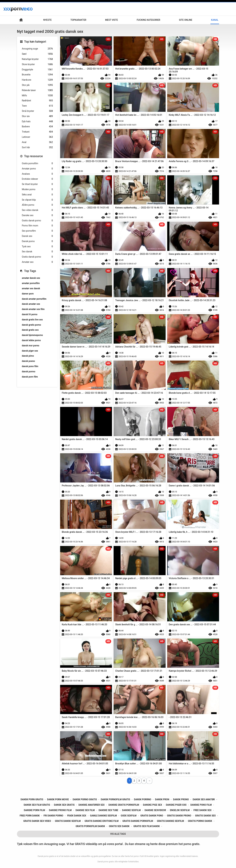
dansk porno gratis (85, 799)
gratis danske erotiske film (102, 821)
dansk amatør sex (31, 304)
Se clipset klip (37, 200)
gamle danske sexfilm (103, 816)
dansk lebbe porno (31, 340)
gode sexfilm (129, 816)
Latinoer (37, 137)
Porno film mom (37, 226)
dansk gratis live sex (32, 320)
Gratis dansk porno (37, 221)
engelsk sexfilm (180, 810)
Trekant (37, 132)
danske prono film (60, 810)
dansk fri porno (30, 314)
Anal (37, 142)
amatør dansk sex (31, 278)
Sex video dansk (37, 210)
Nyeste (48, 20)
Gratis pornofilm (37, 163)
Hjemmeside (21, 20)
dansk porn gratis (32, 799)
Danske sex (37, 215)
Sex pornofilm (37, 231)
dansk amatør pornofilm (34, 299)
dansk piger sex (30, 351)
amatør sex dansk (31, 288)
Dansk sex (37, 236)
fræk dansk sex (77, 816)
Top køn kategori (35, 42)
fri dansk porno (53, 816)
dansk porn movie (58, 799)
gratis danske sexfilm (170, 821)
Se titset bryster (37, 184)
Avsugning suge (37, 49)
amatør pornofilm (31, 283)
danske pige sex (152, 805)
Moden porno (37, 189)
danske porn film (35, 810)
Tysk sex (37, 247)
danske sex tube (108, 810)
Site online (186, 20)
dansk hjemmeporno (32, 335)
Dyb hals (37, 122)
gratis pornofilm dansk (90, 826)
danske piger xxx (176, 805)
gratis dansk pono (152, 816)
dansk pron (162, 799)
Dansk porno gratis (106, 862)
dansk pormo (29, 371)
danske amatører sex (91, 805)
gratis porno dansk (200, 821)
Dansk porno (37, 241)
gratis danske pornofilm (138, 821)
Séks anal (37, 195)
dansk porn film (30, 377)
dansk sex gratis (64, 805)
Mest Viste (111, 20)
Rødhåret (37, 101)
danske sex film (85, 810)
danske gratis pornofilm (124, 805)
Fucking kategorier (148, 20)
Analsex (37, 174)
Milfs (37, 96)
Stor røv (37, 116)
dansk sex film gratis (37, 805)
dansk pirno (28, 356)
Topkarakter (78, 20)
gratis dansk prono (179, 816)
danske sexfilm (131, 810)
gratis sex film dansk (147, 826)
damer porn (28, 294)
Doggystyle (37, 70)
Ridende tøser (37, 90)
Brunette (37, 75)
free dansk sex (203, 810)
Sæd (37, 54)
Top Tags (30, 271)
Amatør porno (37, 169)
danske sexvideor (155, 810)
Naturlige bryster (37, 59)
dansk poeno (28, 361)
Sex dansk (37, 252)
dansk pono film (30, 366)
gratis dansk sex (205, 816)
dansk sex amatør (204, 799)
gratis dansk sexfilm (68, 821)
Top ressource (33, 156)
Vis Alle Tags (118, 834)
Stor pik (37, 85)
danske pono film (201, 805)
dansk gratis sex (30, 330)
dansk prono (181, 799)
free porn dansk (30, 816)
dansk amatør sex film (33, 309)
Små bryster (37, 111)
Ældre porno (37, 205)
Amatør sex (37, 262)
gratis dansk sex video (37, 821)
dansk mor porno (31, 346)
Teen (37, 106)
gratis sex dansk (119, 826)
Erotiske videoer (37, 179)
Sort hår (37, 147)
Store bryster (37, 64)
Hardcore (37, 80)
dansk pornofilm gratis (115, 799)
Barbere (37, 127)
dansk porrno (143, 799)
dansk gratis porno (31, 325)
